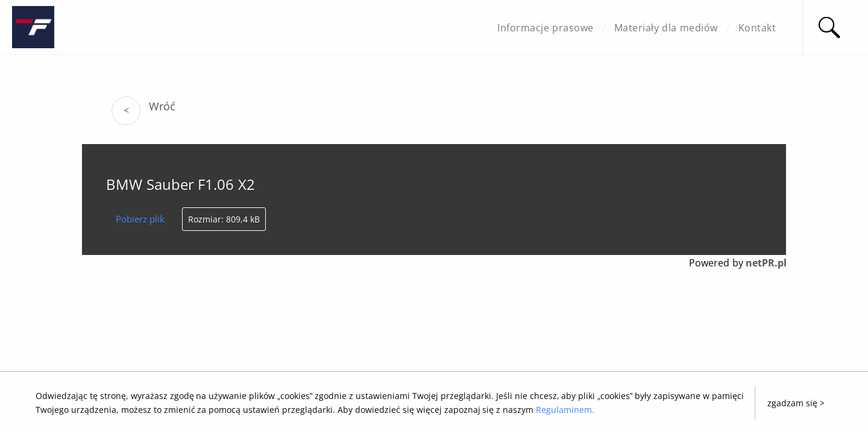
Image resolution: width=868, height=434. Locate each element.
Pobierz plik (140, 219)
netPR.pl (766, 263)
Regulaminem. (565, 410)
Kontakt (757, 28)
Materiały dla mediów (666, 28)
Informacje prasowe (545, 28)
